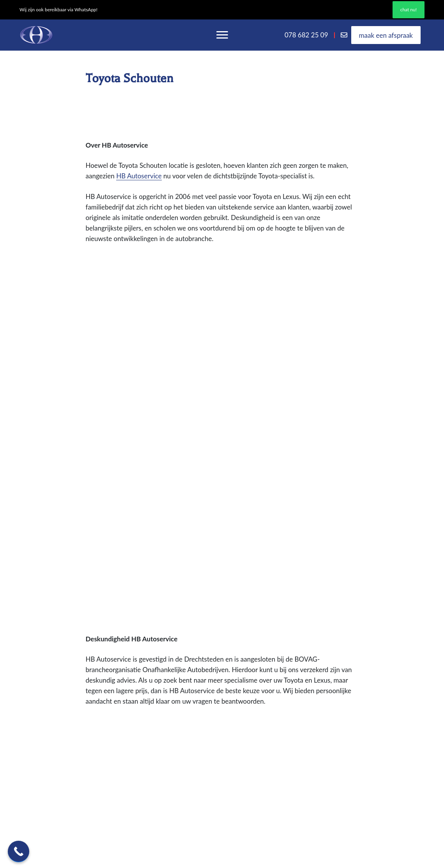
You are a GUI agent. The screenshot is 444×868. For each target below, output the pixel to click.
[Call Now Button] (19, 851)
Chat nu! (409, 10)
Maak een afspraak (386, 35)
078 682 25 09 (306, 35)
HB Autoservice (139, 176)
